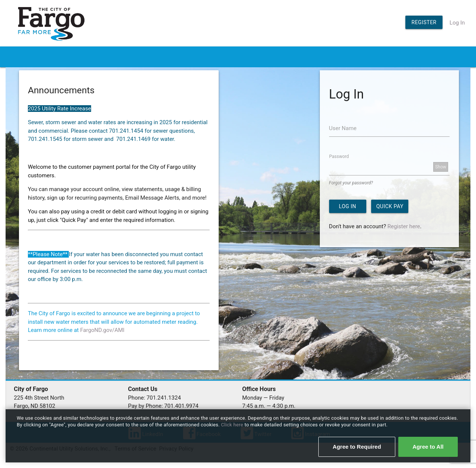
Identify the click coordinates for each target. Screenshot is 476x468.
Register (424, 22)
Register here (404, 226)
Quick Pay (390, 206)
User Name (343, 128)
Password (339, 156)
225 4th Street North (39, 398)
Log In (457, 23)
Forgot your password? (351, 183)
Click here (233, 425)
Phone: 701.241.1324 (154, 398)
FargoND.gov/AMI (102, 330)
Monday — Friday (263, 398)
